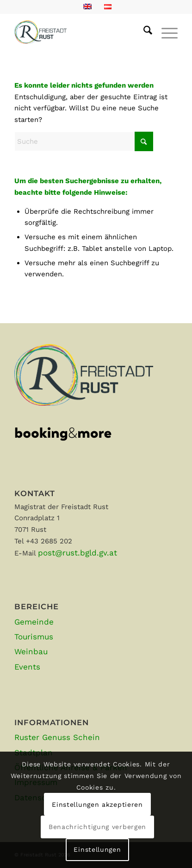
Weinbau (31, 651)
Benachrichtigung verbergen (97, 827)
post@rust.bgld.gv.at (77, 553)
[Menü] (165, 32)
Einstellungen (97, 849)
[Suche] (143, 32)
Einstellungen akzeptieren (97, 804)
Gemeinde (34, 622)
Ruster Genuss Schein (57, 737)
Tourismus (34, 637)
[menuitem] (143, 32)
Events (27, 667)
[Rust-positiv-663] (80, 32)
